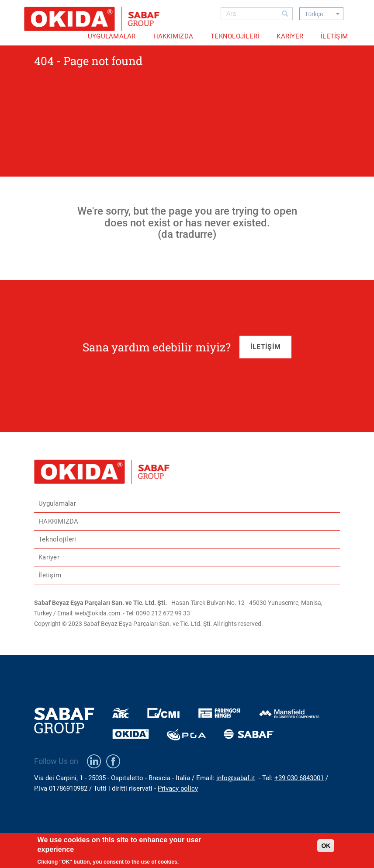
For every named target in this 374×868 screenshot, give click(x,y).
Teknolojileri (235, 36)
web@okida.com (97, 613)
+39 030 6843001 (299, 778)
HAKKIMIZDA (173, 36)
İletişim (334, 36)
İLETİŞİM (265, 347)
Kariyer (290, 36)
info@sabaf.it (236, 778)
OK (326, 849)
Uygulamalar (112, 36)
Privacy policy (178, 788)
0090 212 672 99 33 (163, 613)
